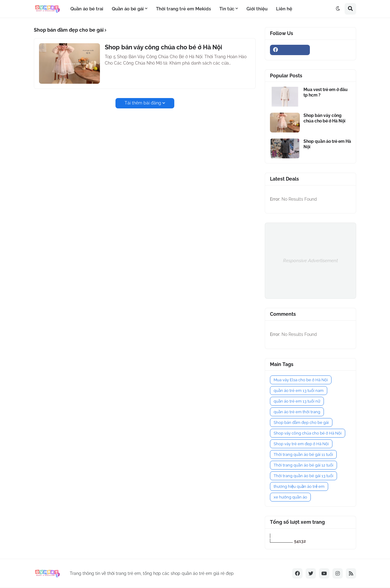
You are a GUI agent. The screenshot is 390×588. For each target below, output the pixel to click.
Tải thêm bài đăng (143, 103)
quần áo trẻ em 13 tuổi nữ (297, 401)
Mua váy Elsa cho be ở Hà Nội (301, 380)
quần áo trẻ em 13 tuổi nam (299, 391)
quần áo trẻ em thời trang (297, 412)
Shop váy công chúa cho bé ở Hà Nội (308, 433)
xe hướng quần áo (290, 497)
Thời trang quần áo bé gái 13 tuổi (303, 476)
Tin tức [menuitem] (227, 9)
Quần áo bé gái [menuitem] (128, 9)
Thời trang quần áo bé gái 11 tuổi (303, 454)
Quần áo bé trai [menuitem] (87, 9)
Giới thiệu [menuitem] (257, 9)
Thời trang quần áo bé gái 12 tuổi (303, 465)
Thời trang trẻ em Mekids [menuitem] (183, 9)
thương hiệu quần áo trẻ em (299, 486)
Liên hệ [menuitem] (284, 9)
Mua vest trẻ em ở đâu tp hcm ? (326, 92)
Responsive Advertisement (310, 261)
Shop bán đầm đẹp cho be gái (301, 423)
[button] (338, 9)
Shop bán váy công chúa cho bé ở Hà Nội (163, 47)
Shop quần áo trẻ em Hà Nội (327, 144)
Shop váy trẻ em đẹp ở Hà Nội (301, 444)
